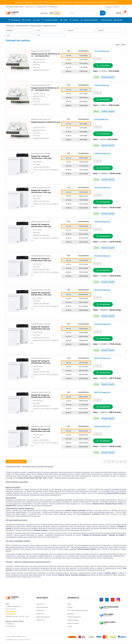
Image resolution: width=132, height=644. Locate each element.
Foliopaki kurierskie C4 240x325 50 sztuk (45, 122)
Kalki (36, 20)
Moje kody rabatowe (43, 617)
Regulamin (71, 614)
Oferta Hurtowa (106, 20)
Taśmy (64, 20)
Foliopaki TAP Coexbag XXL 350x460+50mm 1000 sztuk (41, 294)
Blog (69, 604)
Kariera (70, 627)
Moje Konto (40, 604)
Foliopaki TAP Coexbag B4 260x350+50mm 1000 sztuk (41, 226)
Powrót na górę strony (16, 462)
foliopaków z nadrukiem (90, 514)
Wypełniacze (14, 20)
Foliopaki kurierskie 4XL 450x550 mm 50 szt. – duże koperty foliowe (45, 55)
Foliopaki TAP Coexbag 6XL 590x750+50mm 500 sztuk (41, 430)
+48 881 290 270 (30, 7)
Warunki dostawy (73, 620)
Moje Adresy (41, 610)
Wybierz (124, 45)
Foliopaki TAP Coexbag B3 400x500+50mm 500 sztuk (41, 328)
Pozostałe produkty (89, 20)
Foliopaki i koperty (50, 20)
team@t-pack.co (53, 7)
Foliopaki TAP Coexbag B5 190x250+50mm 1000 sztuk (41, 157)
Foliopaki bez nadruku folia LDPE (41, 51)
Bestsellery (118, 20)
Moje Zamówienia (42, 607)
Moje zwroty (41, 620)
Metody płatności (73, 623)
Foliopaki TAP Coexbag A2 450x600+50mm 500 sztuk (41, 396)
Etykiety (27, 20)
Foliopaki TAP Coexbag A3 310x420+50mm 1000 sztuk (41, 260)
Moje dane (40, 614)
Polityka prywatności (74, 617)
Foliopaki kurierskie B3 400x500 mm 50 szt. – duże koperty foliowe (45, 89)
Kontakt (70, 607)
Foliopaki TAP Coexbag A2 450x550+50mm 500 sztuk (41, 362)
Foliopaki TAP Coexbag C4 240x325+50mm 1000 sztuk (41, 191)
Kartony (74, 20)
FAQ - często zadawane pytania (78, 610)
